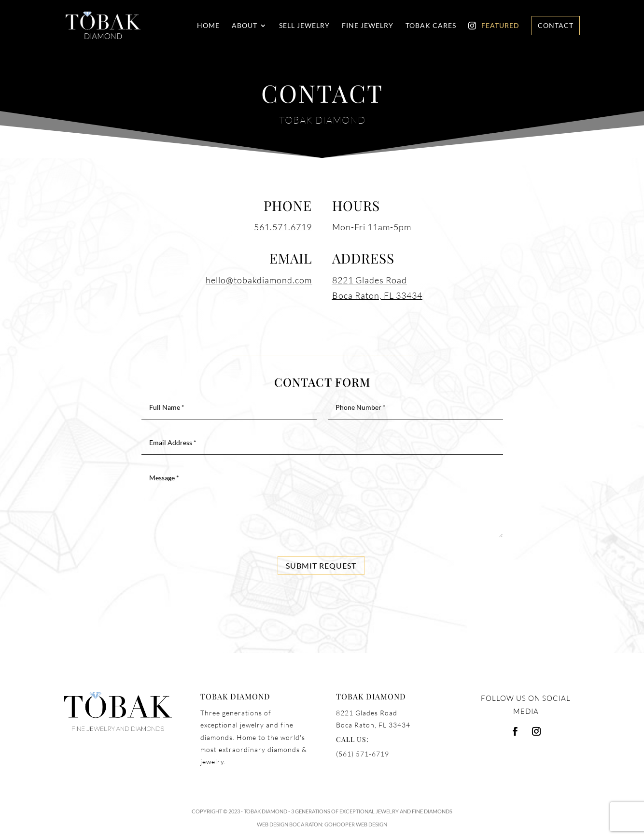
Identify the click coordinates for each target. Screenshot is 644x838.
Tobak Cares (431, 26)
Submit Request (321, 566)
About (245, 26)
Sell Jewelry (304, 26)
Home (208, 26)
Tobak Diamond (266, 811)
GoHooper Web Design (356, 824)
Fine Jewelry (368, 26)
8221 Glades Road (370, 280)
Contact (556, 25)
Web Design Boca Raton (289, 824)
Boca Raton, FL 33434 (377, 295)
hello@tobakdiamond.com (259, 280)
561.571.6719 (283, 227)
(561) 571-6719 (363, 754)
